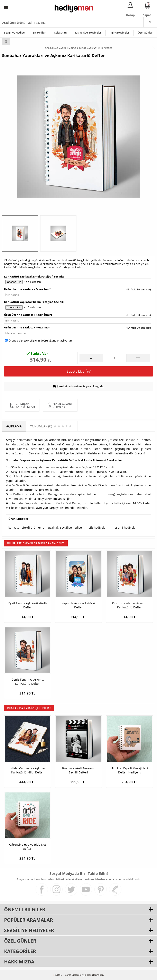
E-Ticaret (66, 975)
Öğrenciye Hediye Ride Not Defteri (28, 847)
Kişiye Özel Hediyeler (88, 33)
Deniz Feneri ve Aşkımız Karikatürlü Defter (28, 682)
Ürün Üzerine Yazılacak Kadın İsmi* (28, 315)
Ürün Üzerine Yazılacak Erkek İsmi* (27, 289)
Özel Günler (145, 33)
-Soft (57, 975)
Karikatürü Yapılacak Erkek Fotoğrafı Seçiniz (34, 276)
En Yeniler (39, 33)
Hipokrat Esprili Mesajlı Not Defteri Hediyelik (130, 770)
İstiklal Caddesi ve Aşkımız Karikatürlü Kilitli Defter (27, 770)
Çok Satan (60, 33)
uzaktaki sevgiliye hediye (65, 528)
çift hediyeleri (98, 528)
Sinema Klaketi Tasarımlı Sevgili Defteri (78, 770)
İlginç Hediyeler (120, 33)
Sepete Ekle (79, 371)
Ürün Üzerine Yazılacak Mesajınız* (27, 327)
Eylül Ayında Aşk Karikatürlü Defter (28, 605)
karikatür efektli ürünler (25, 528)
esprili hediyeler (126, 528)
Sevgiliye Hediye (14, 33)
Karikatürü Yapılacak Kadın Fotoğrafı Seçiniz (34, 302)
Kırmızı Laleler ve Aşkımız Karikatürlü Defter (129, 605)
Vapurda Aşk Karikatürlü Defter (78, 605)
